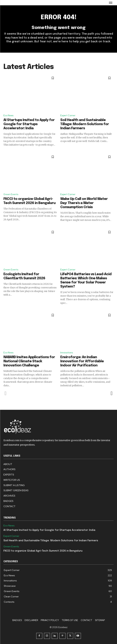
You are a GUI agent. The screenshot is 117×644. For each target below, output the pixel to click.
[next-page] (111, 393)
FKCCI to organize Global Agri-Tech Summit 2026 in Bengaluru (43, 551)
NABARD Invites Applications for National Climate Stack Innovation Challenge (29, 361)
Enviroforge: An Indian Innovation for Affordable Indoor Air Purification (82, 361)
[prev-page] (6, 393)
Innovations (67, 353)
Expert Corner (68, 115)
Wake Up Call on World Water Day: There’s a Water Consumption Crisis (84, 203)
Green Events (11, 194)
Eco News (8, 115)
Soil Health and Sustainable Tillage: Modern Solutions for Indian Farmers (85, 124)
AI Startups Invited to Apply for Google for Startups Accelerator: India (29, 124)
